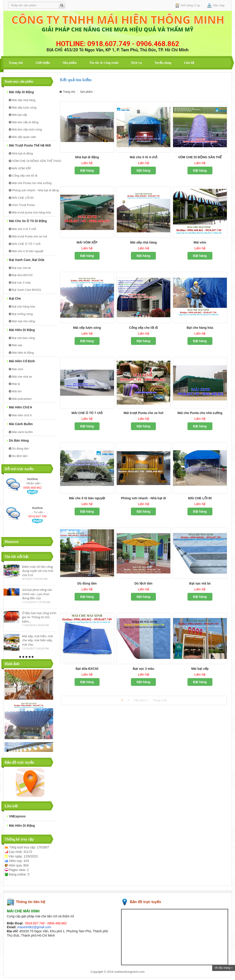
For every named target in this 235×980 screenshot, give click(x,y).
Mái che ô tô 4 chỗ (23, 229)
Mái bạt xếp (18, 115)
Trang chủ (16, 63)
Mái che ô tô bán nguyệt (26, 251)
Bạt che (14, 298)
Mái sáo (16, 345)
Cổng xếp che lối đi (23, 176)
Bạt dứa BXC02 (21, 275)
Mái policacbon (20, 399)
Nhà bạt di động (21, 153)
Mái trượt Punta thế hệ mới (29, 145)
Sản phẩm (70, 63)
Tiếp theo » (141, 700)
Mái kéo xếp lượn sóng (25, 129)
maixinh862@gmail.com (34, 927)
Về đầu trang (224, 968)
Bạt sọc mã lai (20, 268)
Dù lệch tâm (18, 456)
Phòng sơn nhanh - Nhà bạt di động (33, 190)
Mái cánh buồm (20, 424)
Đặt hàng (87, 170)
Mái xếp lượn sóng (23, 108)
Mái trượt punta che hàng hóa (30, 212)
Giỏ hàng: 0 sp (188, 6)
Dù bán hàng (18, 440)
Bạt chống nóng (21, 314)
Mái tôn (15, 391)
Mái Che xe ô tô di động (27, 221)
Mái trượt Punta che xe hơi (28, 236)
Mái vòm (16, 369)
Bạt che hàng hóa (22, 307)
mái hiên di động (21, 826)
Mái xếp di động (20, 92)
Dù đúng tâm (19, 449)
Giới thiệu (43, 63)
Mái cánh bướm (21, 432)
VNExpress (16, 816)
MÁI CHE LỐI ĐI (21, 198)
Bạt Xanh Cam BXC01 (25, 290)
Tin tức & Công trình (104, 63)
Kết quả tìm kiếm (76, 80)
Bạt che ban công (22, 338)
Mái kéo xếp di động (24, 122)
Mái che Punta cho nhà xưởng (30, 183)
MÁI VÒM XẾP (20, 168)
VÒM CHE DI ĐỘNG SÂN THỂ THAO (33, 161)
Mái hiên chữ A (20, 407)
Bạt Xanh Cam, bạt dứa (26, 260)
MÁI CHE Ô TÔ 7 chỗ (25, 244)
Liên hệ (189, 63)
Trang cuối (160, 700)
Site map (216, 6)
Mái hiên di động (21, 330)
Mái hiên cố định (21, 361)
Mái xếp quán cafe (23, 137)
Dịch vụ (136, 63)
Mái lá (14, 384)
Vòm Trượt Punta (22, 205)
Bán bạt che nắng (22, 321)
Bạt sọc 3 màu (20, 283)
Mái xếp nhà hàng (22, 100)
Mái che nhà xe (20, 377)
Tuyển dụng (163, 63)
